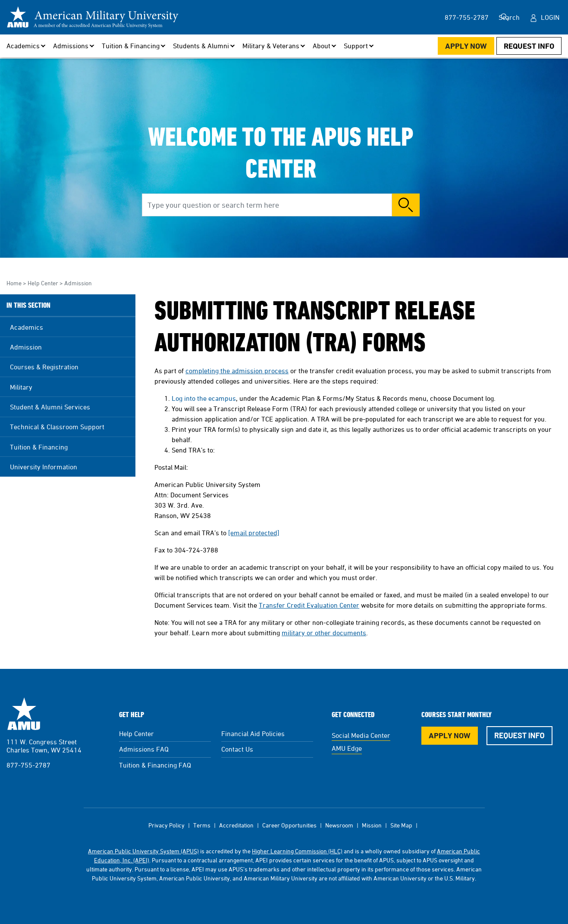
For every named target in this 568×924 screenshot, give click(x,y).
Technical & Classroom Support (57, 427)
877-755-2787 (28, 765)
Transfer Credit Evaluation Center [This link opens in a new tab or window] (309, 605)
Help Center (43, 283)
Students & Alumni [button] (201, 46)
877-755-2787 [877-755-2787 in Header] (451, 17)
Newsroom (339, 825)
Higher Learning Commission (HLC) (297, 851)
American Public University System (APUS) (143, 851)
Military (21, 387)
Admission (78, 283)
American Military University (24, 714)
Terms (202, 825)
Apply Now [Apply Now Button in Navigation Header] (466, 46)
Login (550, 17)
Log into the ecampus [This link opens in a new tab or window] (204, 398)
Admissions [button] (71, 46)
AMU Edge (347, 748)
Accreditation (236, 825)
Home (14, 283)
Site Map (401, 825)
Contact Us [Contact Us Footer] (237, 749)
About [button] (322, 46)
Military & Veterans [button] (271, 46)
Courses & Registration (44, 367)
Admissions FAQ (144, 749)
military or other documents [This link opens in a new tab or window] (324, 633)
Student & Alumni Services (50, 407)
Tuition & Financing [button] (131, 46)
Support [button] (356, 46)
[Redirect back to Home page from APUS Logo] (93, 17)
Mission (372, 825)
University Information (44, 467)
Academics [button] (23, 46)
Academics (27, 327)
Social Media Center (361, 735)
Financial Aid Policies (253, 734)
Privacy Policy (166, 825)
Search (507, 17)
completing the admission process (237, 371)
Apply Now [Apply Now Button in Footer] (450, 735)
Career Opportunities (289, 825)
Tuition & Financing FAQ (155, 765)
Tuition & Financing (39, 447)
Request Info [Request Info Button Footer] (519, 735)
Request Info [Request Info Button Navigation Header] (529, 46)
